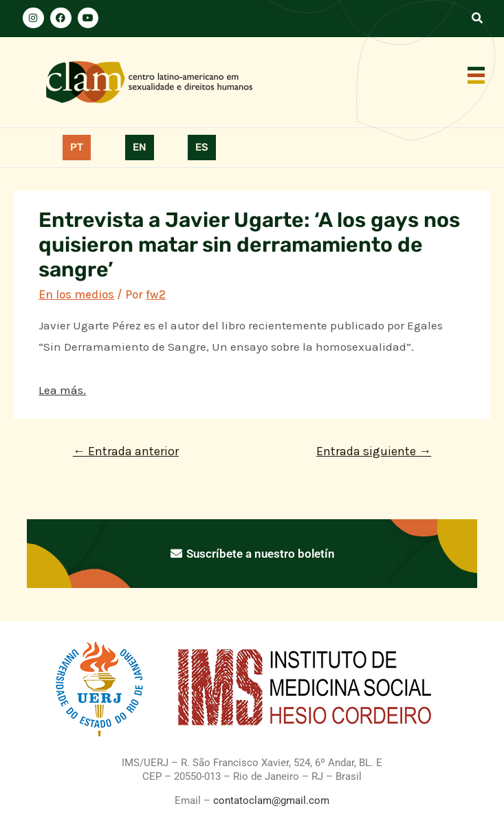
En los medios (76, 294)
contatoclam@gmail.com (270, 800)
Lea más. (62, 390)
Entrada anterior (126, 451)
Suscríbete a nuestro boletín (252, 554)
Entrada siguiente (374, 451)
